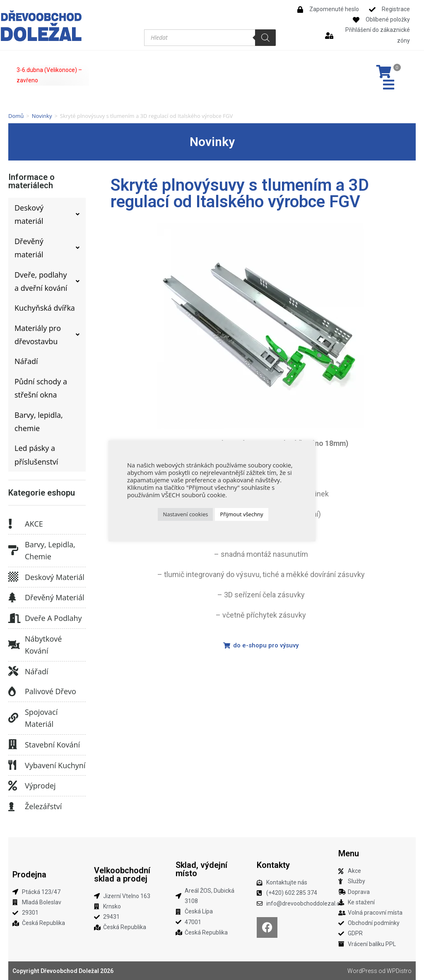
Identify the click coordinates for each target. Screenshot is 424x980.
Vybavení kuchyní (55, 765)
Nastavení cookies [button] (185, 514)
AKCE (34, 524)
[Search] (265, 38)
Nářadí (36, 671)
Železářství (43, 806)
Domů (16, 116)
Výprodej (40, 786)
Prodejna (29, 875)
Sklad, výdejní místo (201, 869)
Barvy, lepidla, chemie (50, 550)
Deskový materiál (55, 577)
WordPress (362, 971)
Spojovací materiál (41, 718)
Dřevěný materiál (55, 597)
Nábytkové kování (43, 645)
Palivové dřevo (51, 691)
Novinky (42, 116)
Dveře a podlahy (53, 618)
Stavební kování (52, 745)
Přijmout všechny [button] (241, 514)
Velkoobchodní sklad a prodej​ (122, 875)
